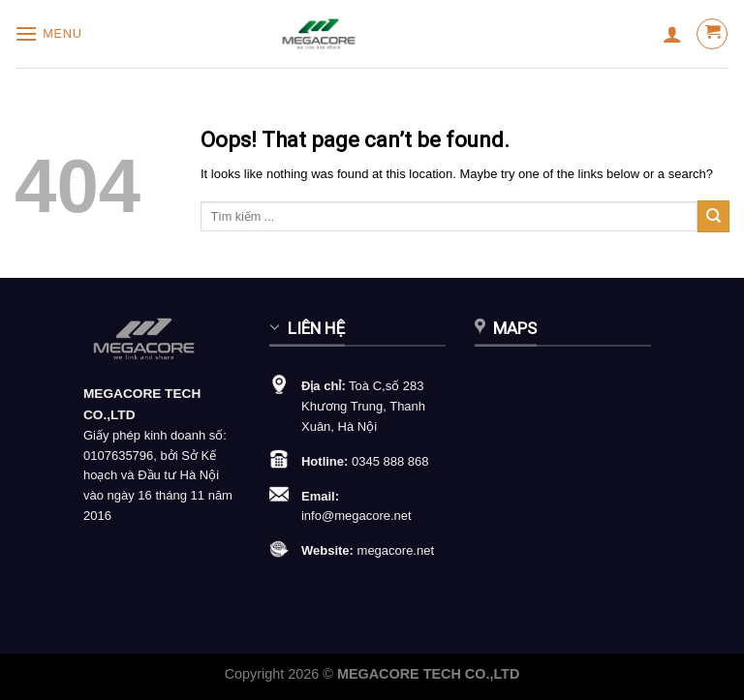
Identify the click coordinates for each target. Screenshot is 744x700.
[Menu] (48, 33)
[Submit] (713, 216)
